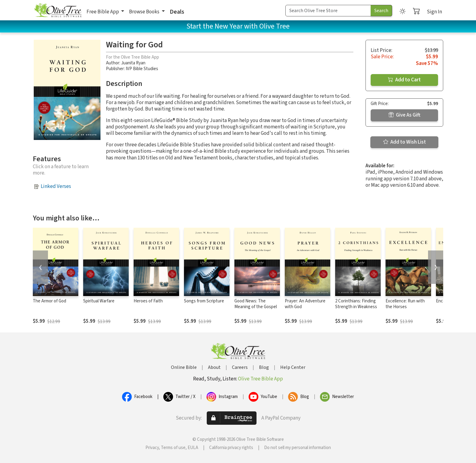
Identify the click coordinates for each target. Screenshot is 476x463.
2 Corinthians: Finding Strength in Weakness (356, 304)
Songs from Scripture (204, 301)
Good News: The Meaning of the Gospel (256, 304)
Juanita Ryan (133, 63)
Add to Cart (404, 80)
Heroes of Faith (148, 301)
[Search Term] (328, 11)
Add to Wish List (405, 142)
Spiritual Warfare (99, 301)
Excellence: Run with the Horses (405, 304)
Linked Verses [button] (56, 186)
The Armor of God (49, 301)
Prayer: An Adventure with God (305, 304)
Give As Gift (405, 115)
